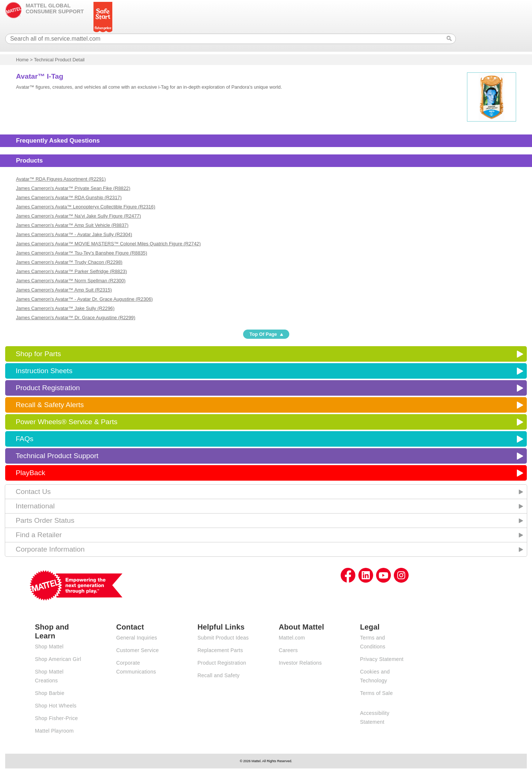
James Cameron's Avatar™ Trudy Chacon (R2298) (69, 262)
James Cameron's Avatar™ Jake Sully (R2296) (65, 308)
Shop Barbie (50, 693)
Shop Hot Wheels (56, 706)
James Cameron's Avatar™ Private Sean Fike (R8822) (73, 188)
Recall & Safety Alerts (50, 405)
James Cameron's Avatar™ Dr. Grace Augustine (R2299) (76, 318)
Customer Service (137, 650)
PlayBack (30, 473)
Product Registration (48, 388)
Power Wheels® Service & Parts (66, 422)
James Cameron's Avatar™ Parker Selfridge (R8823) (71, 271)
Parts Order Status (45, 520)
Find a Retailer (39, 535)
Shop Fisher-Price (56, 718)
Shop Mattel (49, 647)
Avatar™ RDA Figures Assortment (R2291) (61, 179)
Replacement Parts (220, 650)
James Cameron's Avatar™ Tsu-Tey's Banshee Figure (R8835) (81, 253)
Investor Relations (300, 663)
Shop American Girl (58, 659)
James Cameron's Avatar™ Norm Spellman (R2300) (71, 281)
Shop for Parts (38, 354)
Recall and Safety (218, 675)
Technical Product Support (57, 456)
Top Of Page (263, 334)
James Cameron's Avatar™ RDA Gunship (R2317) (69, 197)
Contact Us (33, 492)
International (35, 506)
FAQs (24, 439)
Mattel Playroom (54, 731)
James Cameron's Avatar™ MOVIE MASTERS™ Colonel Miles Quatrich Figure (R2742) (108, 244)
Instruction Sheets (44, 371)
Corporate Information (50, 549)
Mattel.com (292, 638)
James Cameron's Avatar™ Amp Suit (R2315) (64, 290)
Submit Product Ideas (223, 638)
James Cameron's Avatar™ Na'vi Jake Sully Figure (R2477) (78, 216)
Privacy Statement (382, 659)
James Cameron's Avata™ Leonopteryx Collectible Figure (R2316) (86, 207)
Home (22, 60)
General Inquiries (137, 638)
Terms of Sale (376, 693)
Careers (288, 650)
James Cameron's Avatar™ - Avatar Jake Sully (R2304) (74, 234)
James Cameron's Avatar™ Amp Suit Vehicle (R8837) (72, 225)
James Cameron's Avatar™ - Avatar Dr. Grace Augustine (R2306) (84, 299)
